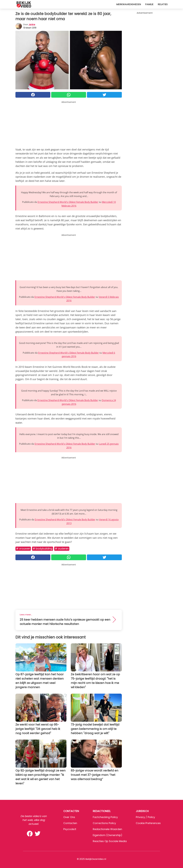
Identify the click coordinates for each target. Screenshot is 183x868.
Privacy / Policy (145, 817)
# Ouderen (62, 549)
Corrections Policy (104, 823)
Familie (149, 4)
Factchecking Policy (105, 817)
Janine (32, 24)
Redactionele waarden (107, 829)
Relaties (163, 4)
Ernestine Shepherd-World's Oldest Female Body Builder (68, 202)
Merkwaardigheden (129, 4)
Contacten (70, 823)
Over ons (69, 817)
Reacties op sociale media (110, 841)
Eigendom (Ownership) (108, 835)
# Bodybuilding (43, 549)
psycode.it (70, 829)
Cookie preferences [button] (148, 823)
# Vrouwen (23, 549)
